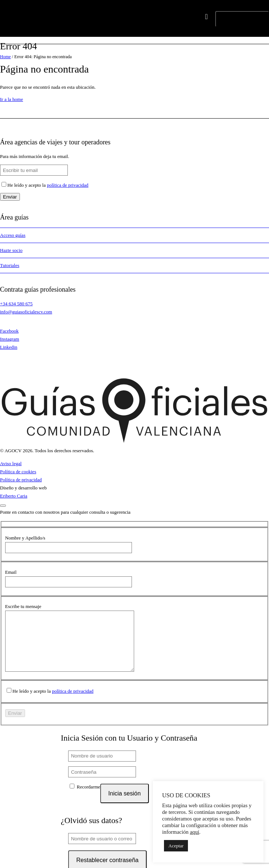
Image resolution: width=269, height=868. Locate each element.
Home (5, 57)
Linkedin (9, 347)
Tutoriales (10, 265)
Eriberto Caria (14, 496)
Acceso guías (13, 235)
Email (11, 572)
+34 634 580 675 (16, 304)
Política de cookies (18, 472)
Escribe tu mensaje (23, 606)
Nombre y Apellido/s (25, 538)
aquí (194, 832)
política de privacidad (68, 185)
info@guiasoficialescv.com (26, 312)
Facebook (9, 331)
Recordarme (85, 798)
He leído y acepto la (48, 185)
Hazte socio (11, 250)
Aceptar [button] (176, 846)
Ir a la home (11, 99)
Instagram (10, 339)
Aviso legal (11, 463)
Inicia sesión (125, 804)
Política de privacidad (21, 480)
